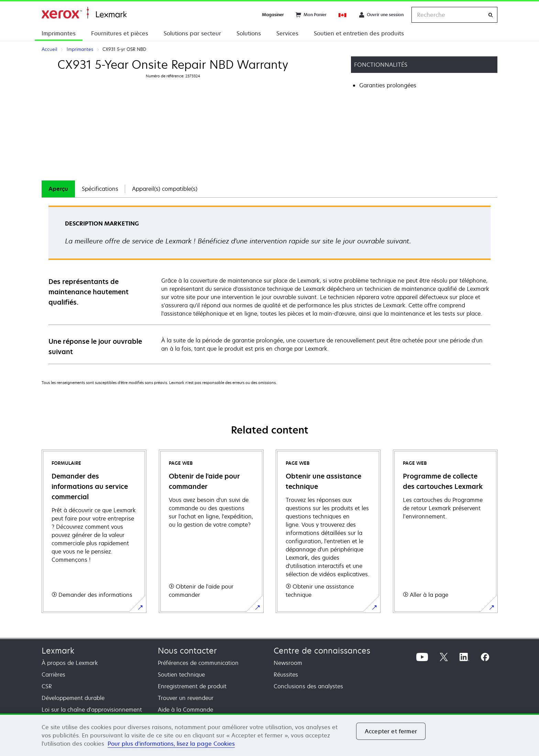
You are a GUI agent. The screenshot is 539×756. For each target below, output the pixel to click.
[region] (269, 735)
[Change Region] (343, 15)
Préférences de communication (198, 663)
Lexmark (58, 651)
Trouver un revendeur (186, 698)
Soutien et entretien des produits (359, 33)
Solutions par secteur (192, 33)
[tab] (58, 189)
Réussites (286, 675)
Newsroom (288, 663)
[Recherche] (491, 15)
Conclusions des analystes (308, 686)
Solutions (249, 33)
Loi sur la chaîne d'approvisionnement (92, 710)
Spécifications (100, 189)
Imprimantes (59, 33)
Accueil (84, 13)
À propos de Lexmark (70, 663)
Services (287, 33)
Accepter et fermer (391, 731)
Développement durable (73, 698)
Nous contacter (187, 651)
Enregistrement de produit (192, 686)
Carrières (53, 675)
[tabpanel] (269, 284)
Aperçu (58, 189)
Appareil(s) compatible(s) (165, 189)
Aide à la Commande (185, 710)
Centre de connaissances (322, 651)
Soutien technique (181, 675)
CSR (47, 686)
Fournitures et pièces (120, 33)
